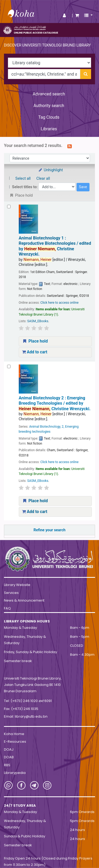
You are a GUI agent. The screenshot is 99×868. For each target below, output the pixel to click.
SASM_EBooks (38, 321)
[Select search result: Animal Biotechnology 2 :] (9, 366)
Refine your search (49, 530)
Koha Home (14, 734)
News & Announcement (24, 600)
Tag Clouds (49, 117)
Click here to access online (60, 303)
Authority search (49, 106)
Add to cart (35, 352)
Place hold (35, 341)
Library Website (17, 585)
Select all (23, 179)
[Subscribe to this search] (70, 146)
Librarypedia (15, 773)
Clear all (43, 179)
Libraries (49, 129)
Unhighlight (51, 170)
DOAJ (9, 749)
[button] (77, 16)
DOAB (9, 757)
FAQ (7, 608)
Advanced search (49, 94)
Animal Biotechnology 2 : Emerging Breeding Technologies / (55, 403)
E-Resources (15, 742)
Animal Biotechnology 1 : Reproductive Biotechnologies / (55, 246)
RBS (7, 765)
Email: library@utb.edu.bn (26, 716)
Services (11, 593)
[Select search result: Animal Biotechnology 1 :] (9, 207)
